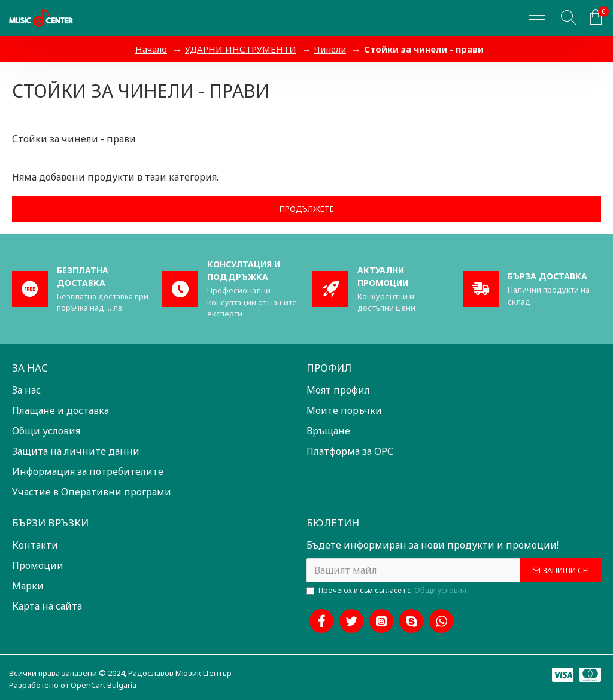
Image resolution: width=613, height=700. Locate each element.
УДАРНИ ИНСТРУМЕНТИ (241, 49)
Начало (151, 49)
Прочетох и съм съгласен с (387, 591)
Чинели (330, 49)
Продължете (307, 209)
